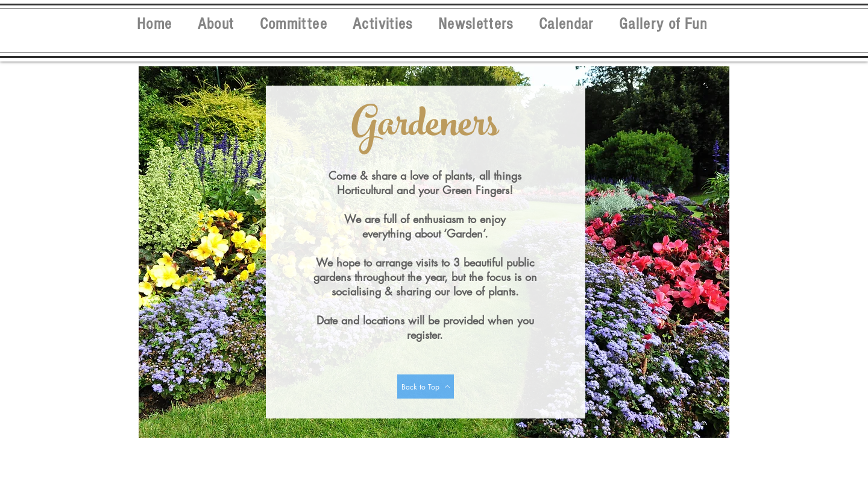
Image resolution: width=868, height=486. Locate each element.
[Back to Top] (426, 387)
